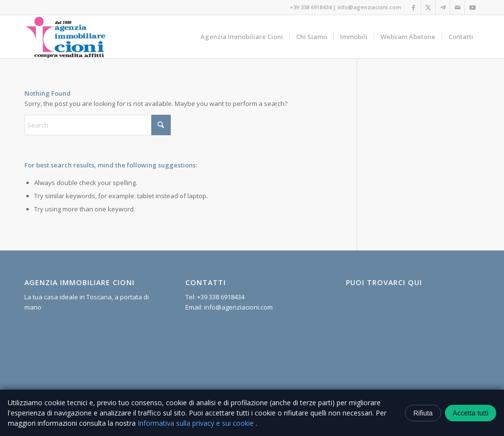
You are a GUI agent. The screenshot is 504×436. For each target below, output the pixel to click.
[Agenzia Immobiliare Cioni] (66, 37)
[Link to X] (428, 7)
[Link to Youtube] (472, 7)
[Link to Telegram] (443, 7)
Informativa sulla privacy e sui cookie (197, 423)
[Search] (98, 125)
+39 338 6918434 (311, 7)
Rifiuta (423, 413)
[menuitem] (242, 37)
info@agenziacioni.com (369, 7)
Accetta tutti (471, 413)
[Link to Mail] (457, 7)
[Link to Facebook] (413, 7)
